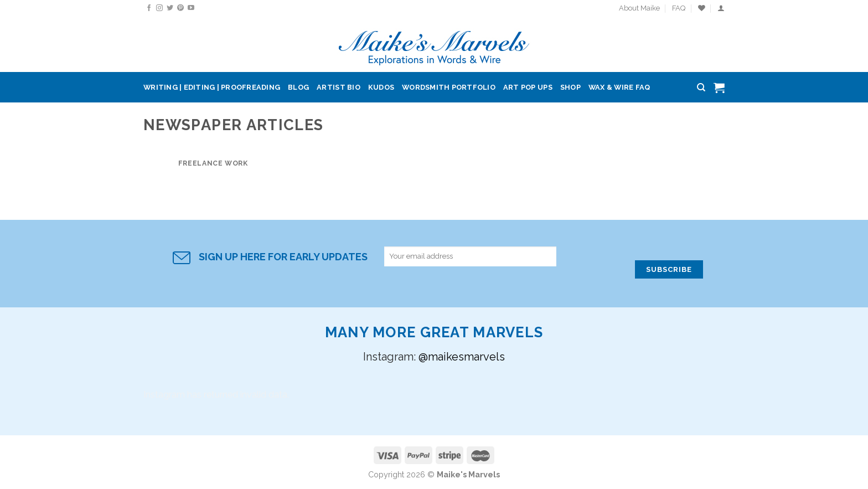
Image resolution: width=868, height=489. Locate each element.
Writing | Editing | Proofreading (212, 87)
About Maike (639, 8)
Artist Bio (339, 87)
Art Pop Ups (528, 87)
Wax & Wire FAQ (619, 87)
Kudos (381, 87)
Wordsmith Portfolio (449, 87)
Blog (298, 87)
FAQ (679, 8)
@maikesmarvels (462, 357)
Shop (570, 87)
